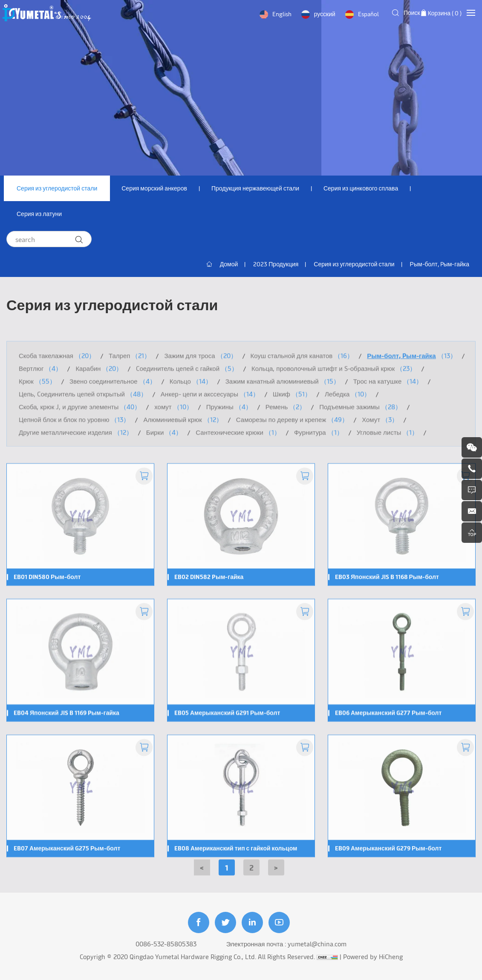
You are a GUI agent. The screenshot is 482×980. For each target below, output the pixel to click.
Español (368, 14)
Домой (229, 264)
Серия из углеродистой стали (57, 188)
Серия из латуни (39, 214)
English (282, 14)
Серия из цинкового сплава (361, 188)
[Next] (276, 873)
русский (325, 14)
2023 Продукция (276, 264)
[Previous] (202, 873)
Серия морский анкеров (154, 188)
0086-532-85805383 (166, 944)
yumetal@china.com (317, 944)
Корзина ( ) (445, 13)
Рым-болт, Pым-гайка (440, 264)
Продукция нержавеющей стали (255, 188)
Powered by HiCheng (373, 956)
